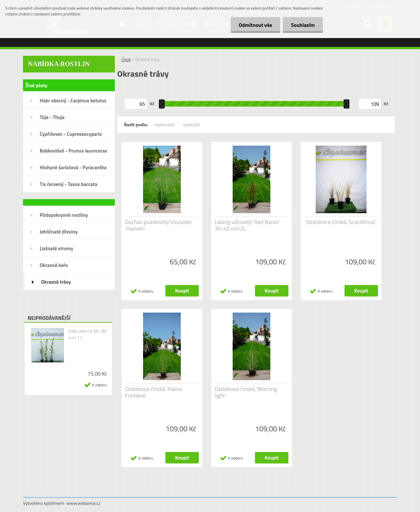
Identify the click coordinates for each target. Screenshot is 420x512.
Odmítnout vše (255, 25)
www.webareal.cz (84, 503)
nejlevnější (165, 124)
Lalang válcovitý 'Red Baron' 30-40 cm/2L (247, 225)
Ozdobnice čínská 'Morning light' (246, 392)
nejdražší (191, 124)
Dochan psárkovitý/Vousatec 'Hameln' (158, 225)
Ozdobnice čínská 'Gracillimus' (341, 222)
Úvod (126, 59)
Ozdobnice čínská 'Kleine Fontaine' (154, 392)
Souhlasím (303, 25)
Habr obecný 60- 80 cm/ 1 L (88, 334)
